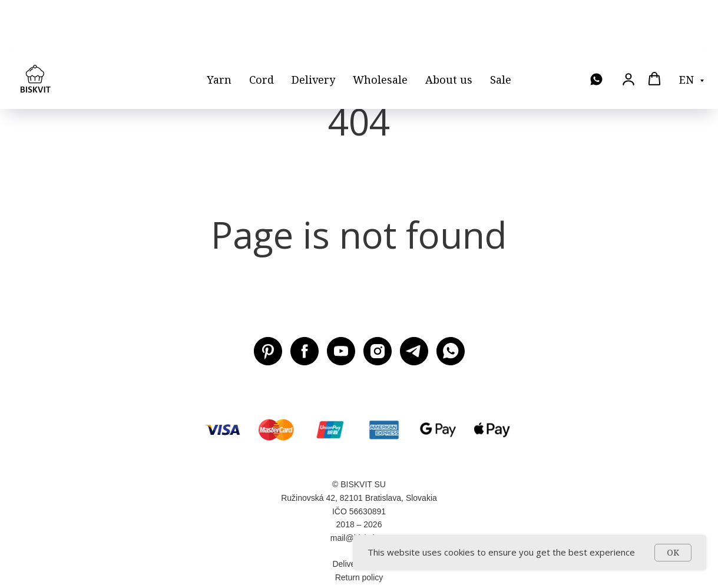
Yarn (219, 29)
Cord (262, 29)
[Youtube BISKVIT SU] (341, 351)
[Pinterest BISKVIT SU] (268, 351)
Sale (501, 29)
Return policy (359, 577)
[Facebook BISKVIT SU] (305, 351)
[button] (628, 29)
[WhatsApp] (596, 30)
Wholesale (380, 29)
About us (449, 29)
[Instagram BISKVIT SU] (378, 351)
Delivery (313, 29)
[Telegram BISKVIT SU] (414, 351)
